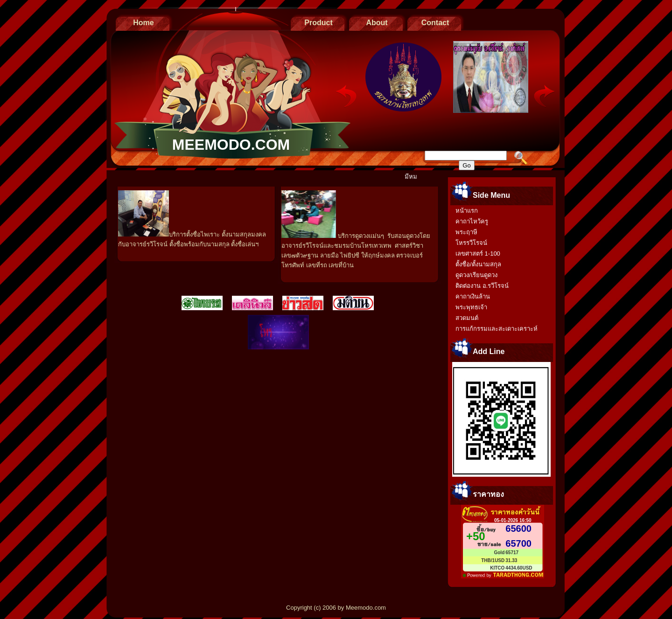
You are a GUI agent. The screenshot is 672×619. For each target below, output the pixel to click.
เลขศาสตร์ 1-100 (478, 254)
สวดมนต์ (467, 318)
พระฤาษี (466, 232)
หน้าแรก (467, 211)
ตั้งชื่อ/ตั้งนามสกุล (478, 264)
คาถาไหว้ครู (472, 221)
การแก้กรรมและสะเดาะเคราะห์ (497, 329)
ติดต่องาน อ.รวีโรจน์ (482, 286)
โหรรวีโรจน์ (471, 243)
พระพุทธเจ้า (471, 307)
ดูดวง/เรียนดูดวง (476, 275)
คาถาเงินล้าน (473, 296)
